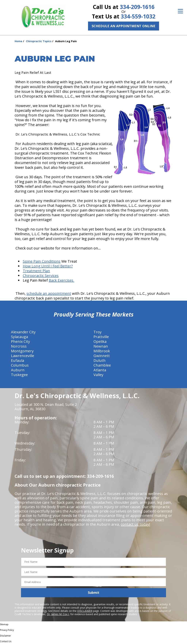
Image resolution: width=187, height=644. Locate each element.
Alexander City (23, 332)
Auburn (18, 370)
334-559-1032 (138, 16)
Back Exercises (62, 280)
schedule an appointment (49, 293)
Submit (94, 592)
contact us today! (135, 524)
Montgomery (22, 351)
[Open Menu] (180, 11)
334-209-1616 (137, 7)
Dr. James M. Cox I (58, 614)
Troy (98, 332)
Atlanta (100, 370)
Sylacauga (19, 337)
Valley (98, 375)
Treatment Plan (36, 271)
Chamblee (102, 365)
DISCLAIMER (85, 611)
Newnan (101, 346)
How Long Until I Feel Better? (48, 266)
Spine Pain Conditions (42, 261)
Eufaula (18, 360)
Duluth (100, 360)
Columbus (20, 365)
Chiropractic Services (41, 276)
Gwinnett (102, 356)
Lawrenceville (23, 356)
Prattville (101, 337)
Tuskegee (19, 375)
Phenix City (20, 341)
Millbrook (102, 351)
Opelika (100, 341)
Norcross (19, 346)
